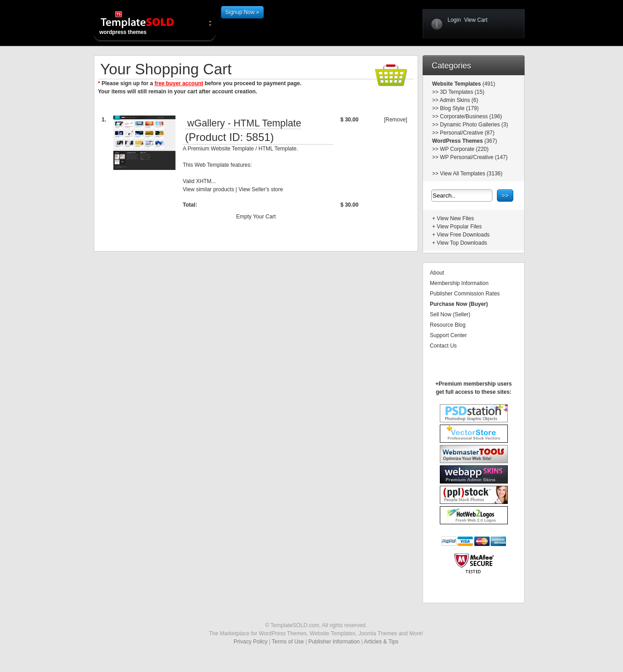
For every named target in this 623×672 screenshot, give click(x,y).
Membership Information (459, 283)
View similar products (208, 189)
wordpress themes (145, 23)
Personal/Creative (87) (467, 133)
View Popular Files (459, 227)
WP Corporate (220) (464, 149)
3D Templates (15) (462, 92)
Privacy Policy (251, 642)
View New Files (455, 218)
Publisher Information (334, 642)
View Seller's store (261, 189)
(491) (488, 84)
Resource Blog (448, 325)
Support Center (448, 335)
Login (454, 20)
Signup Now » (242, 12)
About (437, 273)
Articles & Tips (381, 642)
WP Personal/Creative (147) (474, 157)
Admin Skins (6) (459, 100)
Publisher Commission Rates (465, 294)
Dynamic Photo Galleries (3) (474, 125)
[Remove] (396, 120)
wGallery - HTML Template (244, 123)
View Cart (476, 20)
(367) (490, 141)
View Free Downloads (463, 235)
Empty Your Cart (256, 217)
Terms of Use (288, 642)
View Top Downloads (462, 243)
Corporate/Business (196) (471, 116)
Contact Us (443, 346)
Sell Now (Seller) (450, 314)
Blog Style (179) (459, 108)
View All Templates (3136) (471, 174)
